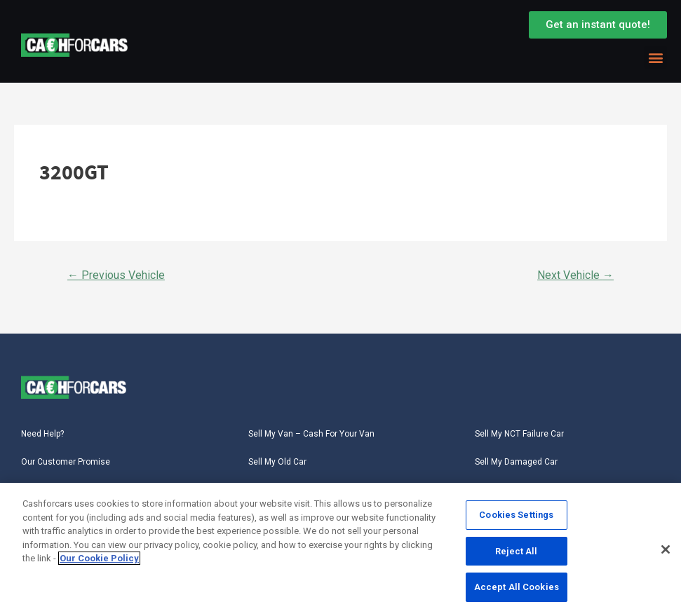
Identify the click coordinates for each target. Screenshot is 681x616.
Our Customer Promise (66, 462)
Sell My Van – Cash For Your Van (311, 434)
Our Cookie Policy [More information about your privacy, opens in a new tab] (99, 559)
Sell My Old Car (277, 462)
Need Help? (42, 434)
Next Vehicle (575, 275)
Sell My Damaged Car (516, 462)
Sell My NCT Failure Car (519, 434)
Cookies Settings (516, 515)
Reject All (516, 552)
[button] (655, 57)
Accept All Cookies (517, 588)
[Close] (666, 550)
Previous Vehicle (116, 275)
